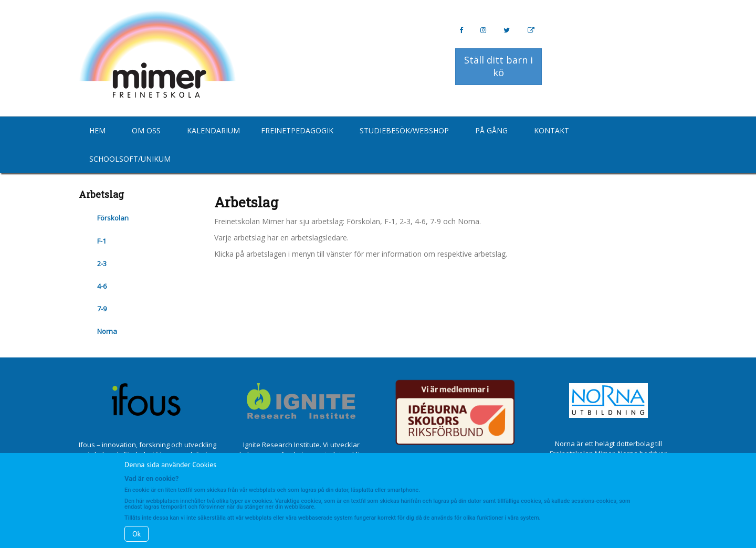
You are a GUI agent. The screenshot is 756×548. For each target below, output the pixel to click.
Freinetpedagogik (297, 130)
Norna (107, 331)
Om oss (146, 130)
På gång (491, 130)
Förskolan (113, 218)
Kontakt (552, 130)
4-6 (102, 286)
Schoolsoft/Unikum (130, 159)
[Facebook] (461, 30)
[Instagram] (483, 30)
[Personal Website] (531, 30)
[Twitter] (507, 30)
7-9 (102, 309)
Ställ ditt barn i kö (498, 66)
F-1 (102, 241)
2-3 (102, 264)
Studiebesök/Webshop (404, 130)
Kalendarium (213, 130)
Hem (97, 130)
